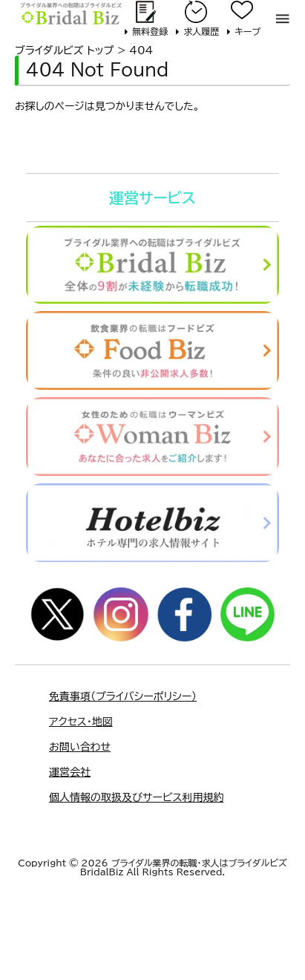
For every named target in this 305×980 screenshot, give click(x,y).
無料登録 (150, 31)
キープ (247, 31)
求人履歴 (201, 31)
